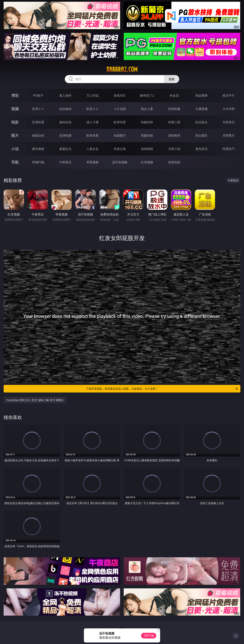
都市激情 (38, 149)
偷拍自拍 (65, 122)
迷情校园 (147, 149)
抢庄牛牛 (229, 95)
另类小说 (174, 149)
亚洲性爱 (38, 122)
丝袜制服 (174, 109)
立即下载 (149, 636)
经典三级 (174, 122)
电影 (15, 122)
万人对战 (92, 95)
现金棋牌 (201, 95)
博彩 (15, 95)
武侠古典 (120, 149)
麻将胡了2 (147, 95)
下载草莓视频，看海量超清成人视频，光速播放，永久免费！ (162, 389)
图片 (15, 135)
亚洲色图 (65, 135)
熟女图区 (201, 135)
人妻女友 (92, 149)
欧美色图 (92, 135)
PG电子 (38, 95)
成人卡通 (92, 122)
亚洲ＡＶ (38, 109)
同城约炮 (38, 162)
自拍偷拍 (65, 109)
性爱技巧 (229, 149)
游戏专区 (120, 95)
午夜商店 (65, 162)
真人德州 (65, 95)
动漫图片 (120, 135)
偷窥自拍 (38, 135)
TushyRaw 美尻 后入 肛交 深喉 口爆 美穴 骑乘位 (35, 400)
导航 (15, 162)
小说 (15, 149)
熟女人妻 (147, 109)
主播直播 (201, 109)
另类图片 (229, 135)
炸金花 (174, 95)
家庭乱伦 (65, 149)
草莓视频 (92, 162)
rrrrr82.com (122, 69)
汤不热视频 (120, 162)
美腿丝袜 (147, 135)
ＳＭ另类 (229, 109)
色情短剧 (174, 162)
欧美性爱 (120, 122)
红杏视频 (147, 162)
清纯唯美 (174, 135)
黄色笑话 (201, 149)
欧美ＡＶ (92, 109)
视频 (15, 109)
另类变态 (229, 122)
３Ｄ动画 (120, 109)
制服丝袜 (147, 122)
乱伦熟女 (201, 122)
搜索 (172, 79)
